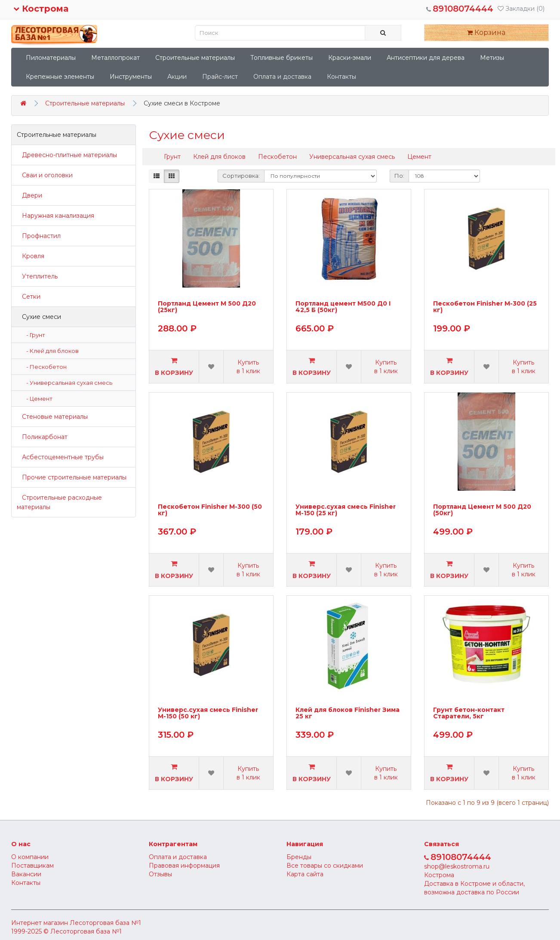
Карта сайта (305, 874)
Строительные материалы (195, 58)
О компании (30, 857)
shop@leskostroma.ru (457, 866)
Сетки (29, 297)
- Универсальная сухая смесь (67, 383)
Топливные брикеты (282, 58)
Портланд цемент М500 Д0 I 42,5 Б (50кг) (343, 307)
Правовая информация (184, 866)
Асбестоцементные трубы (60, 457)
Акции (177, 77)
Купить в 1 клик (248, 367)
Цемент (419, 157)
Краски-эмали (350, 58)
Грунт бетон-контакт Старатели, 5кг (469, 713)
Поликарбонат (42, 437)
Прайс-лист (220, 77)
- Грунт (34, 335)
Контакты (342, 77)
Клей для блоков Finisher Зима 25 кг (348, 713)
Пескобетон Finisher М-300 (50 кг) (210, 510)
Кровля (31, 256)
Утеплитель (37, 276)
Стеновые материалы (52, 417)
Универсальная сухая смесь (352, 157)
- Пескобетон (45, 367)
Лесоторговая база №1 (105, 923)
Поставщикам (32, 866)
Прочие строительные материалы (72, 477)
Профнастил (39, 236)
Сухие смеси (39, 317)
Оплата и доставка (282, 77)
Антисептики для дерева (426, 58)
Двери (29, 195)
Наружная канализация (55, 216)
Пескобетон (277, 157)
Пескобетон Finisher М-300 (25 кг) (485, 307)
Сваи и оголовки (45, 175)
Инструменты (131, 77)
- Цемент (37, 399)
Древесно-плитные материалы (67, 155)
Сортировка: (241, 176)
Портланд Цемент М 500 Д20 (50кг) (482, 510)
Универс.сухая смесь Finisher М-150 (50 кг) (208, 713)
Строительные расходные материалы (59, 502)
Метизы (492, 58)
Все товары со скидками (325, 866)
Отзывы (160, 874)
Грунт (172, 157)
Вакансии (26, 874)
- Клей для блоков (51, 351)
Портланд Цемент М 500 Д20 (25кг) (207, 307)
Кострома (41, 9)
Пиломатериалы (51, 58)
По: (399, 176)
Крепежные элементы (60, 77)
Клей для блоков (219, 157)
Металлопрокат (115, 58)
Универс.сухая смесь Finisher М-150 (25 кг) (346, 510)
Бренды (299, 857)
